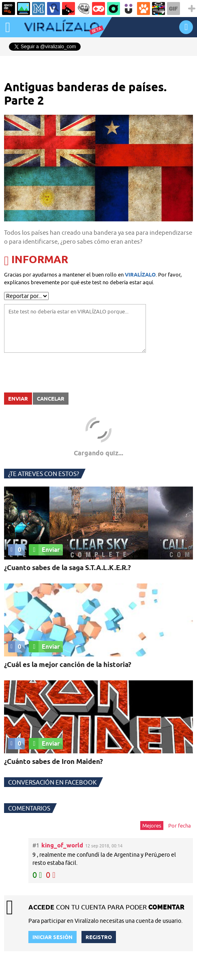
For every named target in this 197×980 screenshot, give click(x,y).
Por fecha (180, 826)
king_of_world (62, 845)
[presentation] (66, 373)
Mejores (152, 826)
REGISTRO (99, 937)
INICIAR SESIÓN (186, 27)
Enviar (18, 399)
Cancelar (51, 399)
